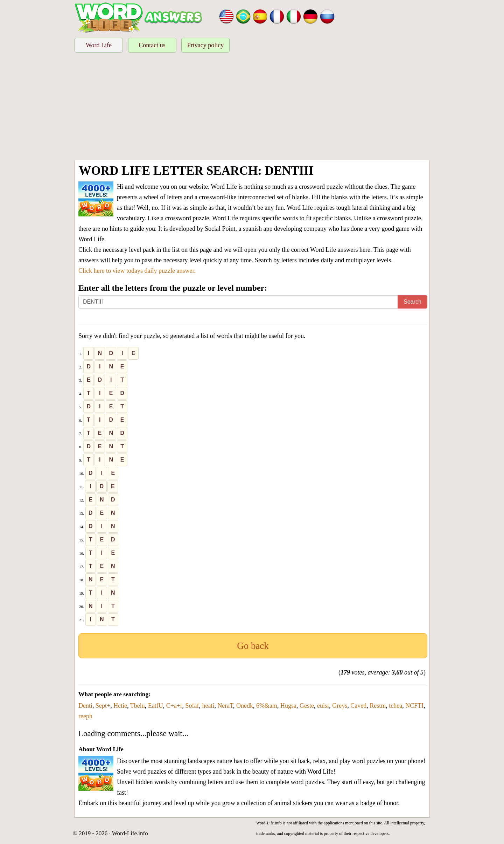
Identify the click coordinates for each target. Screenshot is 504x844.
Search (412, 302)
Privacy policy (205, 45)
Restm (378, 706)
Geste (307, 706)
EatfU (156, 706)
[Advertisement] (252, 107)
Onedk (245, 706)
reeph (85, 716)
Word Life (99, 45)
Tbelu (138, 706)
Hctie (120, 706)
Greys (340, 706)
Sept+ (103, 706)
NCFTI (414, 706)
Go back (253, 646)
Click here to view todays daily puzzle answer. (137, 271)
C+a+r (174, 706)
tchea (395, 706)
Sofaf (192, 706)
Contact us (152, 45)
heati (208, 706)
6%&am (267, 706)
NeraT (225, 706)
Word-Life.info (130, 833)
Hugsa (288, 706)
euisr (323, 706)
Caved (358, 706)
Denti (85, 706)
